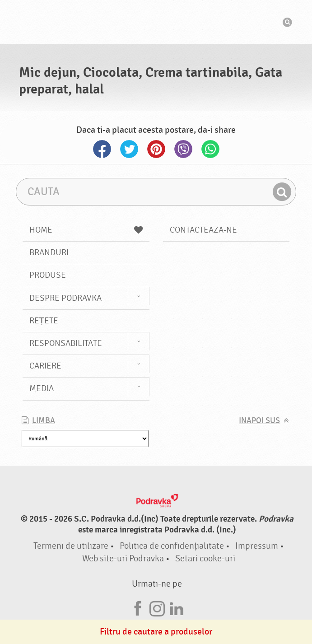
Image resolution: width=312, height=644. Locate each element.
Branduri (49, 252)
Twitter (129, 149)
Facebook (102, 149)
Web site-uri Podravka (123, 558)
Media (42, 388)
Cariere (45, 366)
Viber (183, 149)
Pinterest (156, 149)
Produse (48, 275)
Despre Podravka (65, 298)
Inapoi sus (259, 421)
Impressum (257, 546)
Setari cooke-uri (205, 558)
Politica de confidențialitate (172, 546)
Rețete (44, 321)
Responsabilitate (66, 343)
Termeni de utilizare (71, 546)
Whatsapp (210, 149)
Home (86, 230)
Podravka (156, 22)
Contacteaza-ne (203, 230)
